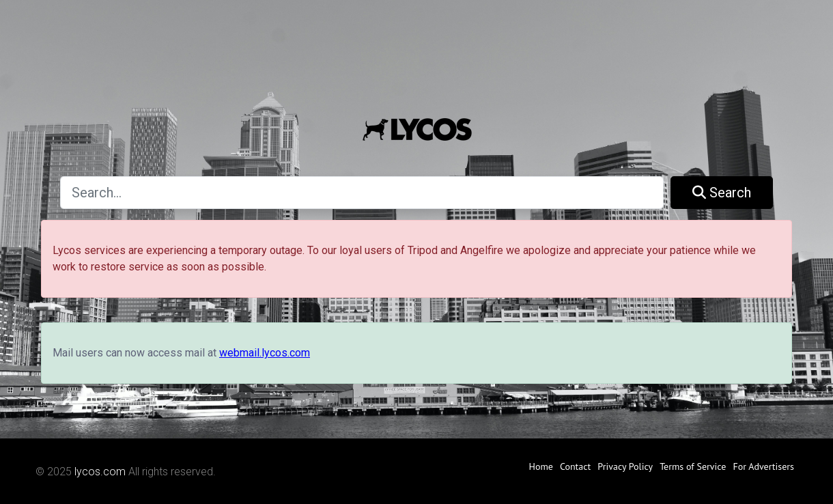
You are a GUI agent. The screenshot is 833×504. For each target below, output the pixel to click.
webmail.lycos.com (265, 353)
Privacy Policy (625, 466)
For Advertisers (763, 466)
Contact (575, 466)
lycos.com (100, 472)
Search (722, 193)
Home (541, 466)
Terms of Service (693, 466)
